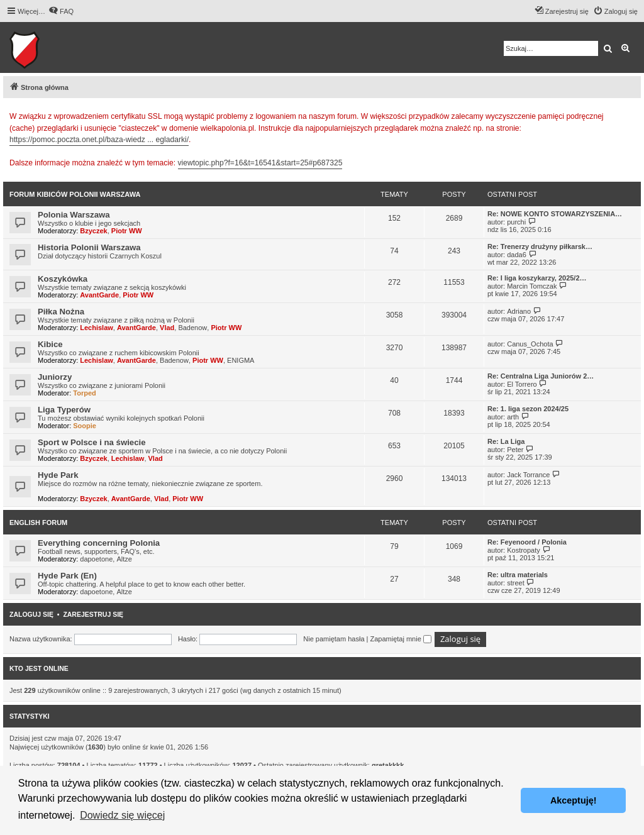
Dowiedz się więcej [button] (122, 815)
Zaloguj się (31, 614)
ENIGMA (241, 360)
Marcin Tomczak (532, 286)
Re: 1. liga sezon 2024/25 (528, 409)
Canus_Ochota (530, 344)
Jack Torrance (528, 475)
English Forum (38, 523)
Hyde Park (58, 475)
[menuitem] (61, 11)
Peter (515, 450)
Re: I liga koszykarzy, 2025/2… (537, 278)
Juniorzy (55, 377)
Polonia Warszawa (74, 215)
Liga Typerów (64, 410)
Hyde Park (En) (67, 576)
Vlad (167, 328)
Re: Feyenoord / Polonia (527, 542)
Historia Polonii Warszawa (89, 247)
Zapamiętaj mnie (400, 639)
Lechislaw (97, 328)
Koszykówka (63, 279)
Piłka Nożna (61, 312)
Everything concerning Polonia (99, 543)
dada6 (517, 255)
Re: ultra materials (518, 575)
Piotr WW (127, 231)
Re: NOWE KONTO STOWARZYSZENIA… (555, 214)
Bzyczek (93, 231)
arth (513, 417)
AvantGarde (99, 295)
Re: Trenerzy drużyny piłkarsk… (540, 246)
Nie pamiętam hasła (334, 639)
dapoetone (96, 559)
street (516, 583)
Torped (84, 393)
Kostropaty (524, 550)
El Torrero (522, 384)
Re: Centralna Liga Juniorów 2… (541, 376)
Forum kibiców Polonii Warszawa (75, 194)
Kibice (50, 344)
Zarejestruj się (93, 614)
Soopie (85, 426)
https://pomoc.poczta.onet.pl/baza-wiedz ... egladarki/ (99, 140)
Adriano (519, 311)
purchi (516, 222)
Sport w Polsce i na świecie (92, 442)
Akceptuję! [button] (574, 800)
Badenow (192, 328)
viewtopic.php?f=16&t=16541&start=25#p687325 (260, 163)
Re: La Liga (506, 441)
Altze (124, 559)
